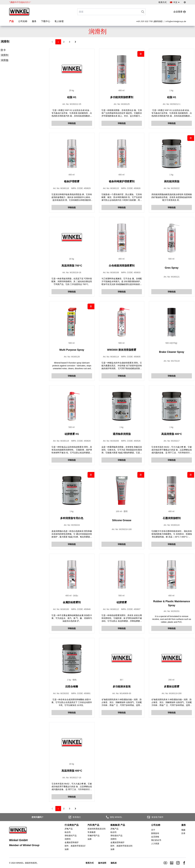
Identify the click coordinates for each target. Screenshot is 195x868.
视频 (183, 830)
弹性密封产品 (71, 836)
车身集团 (92, 832)
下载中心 (46, 21)
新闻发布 (155, 833)
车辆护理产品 (94, 836)
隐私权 (114, 863)
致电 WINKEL (114, 817)
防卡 (3, 50)
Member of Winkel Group (24, 845)
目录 (183, 833)
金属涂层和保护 (72, 842)
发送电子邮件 (155, 817)
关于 (153, 830)
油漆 (67, 849)
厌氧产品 (69, 829)
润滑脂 (5, 60)
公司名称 (23, 21)
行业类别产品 (72, 825)
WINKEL (20, 863)
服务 (34, 21)
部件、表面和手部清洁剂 (76, 846)
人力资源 (155, 844)
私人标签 (59, 21)
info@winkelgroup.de (176, 21)
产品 (11, 21)
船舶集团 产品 (118, 825)
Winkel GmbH (18, 840)
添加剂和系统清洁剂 (97, 829)
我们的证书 (156, 840)
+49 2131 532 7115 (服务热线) (149, 21)
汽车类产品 (93, 825)
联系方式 (163, 2)
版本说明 (102, 863)
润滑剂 (5, 55)
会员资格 (155, 837)
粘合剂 (68, 832)
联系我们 (74, 817)
